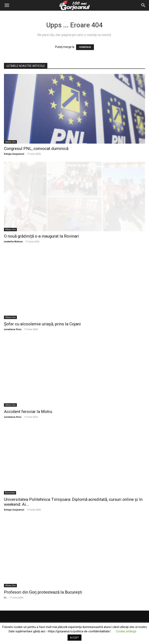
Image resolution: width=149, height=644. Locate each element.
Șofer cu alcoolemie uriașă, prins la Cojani (42, 324)
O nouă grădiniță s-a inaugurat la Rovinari (42, 236)
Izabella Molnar (13, 241)
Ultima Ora (10, 142)
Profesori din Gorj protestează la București (43, 592)
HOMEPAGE (85, 47)
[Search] (143, 5)
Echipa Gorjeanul (14, 154)
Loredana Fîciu (13, 329)
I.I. (5, 597)
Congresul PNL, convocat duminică (36, 149)
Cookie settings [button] (126, 631)
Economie (10, 493)
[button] (7, 5)
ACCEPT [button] (74, 638)
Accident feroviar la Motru (28, 412)
